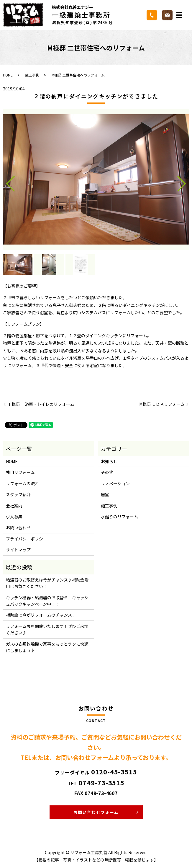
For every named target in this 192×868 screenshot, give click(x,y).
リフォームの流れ (22, 483)
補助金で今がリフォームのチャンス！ (41, 615)
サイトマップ (18, 550)
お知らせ (109, 461)
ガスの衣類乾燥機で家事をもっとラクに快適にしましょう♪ (47, 647)
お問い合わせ (18, 527)
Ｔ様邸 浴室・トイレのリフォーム (41, 404)
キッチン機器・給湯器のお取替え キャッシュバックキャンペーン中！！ (47, 601)
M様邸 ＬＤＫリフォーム (162, 404)
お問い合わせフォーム (96, 812)
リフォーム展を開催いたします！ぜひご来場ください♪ (47, 629)
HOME (8, 75)
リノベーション (115, 483)
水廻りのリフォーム (119, 517)
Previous (6, 181)
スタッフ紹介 (18, 494)
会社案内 (14, 506)
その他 (107, 472)
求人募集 (14, 517)
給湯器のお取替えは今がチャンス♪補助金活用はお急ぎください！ (47, 583)
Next (186, 181)
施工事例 (32, 75)
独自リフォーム (20, 472)
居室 (105, 494)
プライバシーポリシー (27, 539)
